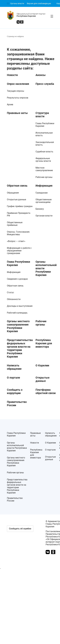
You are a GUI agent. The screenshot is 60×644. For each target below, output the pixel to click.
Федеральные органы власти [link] (43, 160)
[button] (20, 529)
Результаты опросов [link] (18, 98)
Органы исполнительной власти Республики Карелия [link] (46, 268)
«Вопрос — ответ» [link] (16, 241)
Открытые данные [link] (16, 199)
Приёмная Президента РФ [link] (19, 214)
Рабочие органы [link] (44, 177)
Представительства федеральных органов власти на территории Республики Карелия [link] (20, 348)
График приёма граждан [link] (20, 206)
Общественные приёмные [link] (15, 224)
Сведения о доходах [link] (17, 279)
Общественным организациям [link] (44, 201)
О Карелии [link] (42, 365)
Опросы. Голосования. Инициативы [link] (18, 233)
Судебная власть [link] (44, 152)
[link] (15, 3)
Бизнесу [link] (40, 209)
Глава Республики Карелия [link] (45, 125)
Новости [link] (12, 75)
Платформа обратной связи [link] (46, 391)
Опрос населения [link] (18, 84)
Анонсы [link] (41, 75)
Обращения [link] (13, 193)
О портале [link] (13, 378)
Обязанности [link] (14, 299)
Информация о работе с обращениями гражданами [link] (19, 251)
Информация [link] (44, 186)
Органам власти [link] (44, 216)
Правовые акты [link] (17, 113)
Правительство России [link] (17, 404)
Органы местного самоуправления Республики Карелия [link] (18, 326)
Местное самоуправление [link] (44, 169)
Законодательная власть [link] (45, 143)
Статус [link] (10, 292)
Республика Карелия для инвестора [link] (44, 343)
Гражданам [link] (42, 193)
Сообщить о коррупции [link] (15, 391)
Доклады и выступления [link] (20, 306)
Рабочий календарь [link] (17, 313)
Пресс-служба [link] (45, 84)
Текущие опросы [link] (15, 91)
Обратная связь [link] (17, 186)
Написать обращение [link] (14, 367)
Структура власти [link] (42, 115)
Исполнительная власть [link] (44, 134)
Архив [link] (10, 104)
